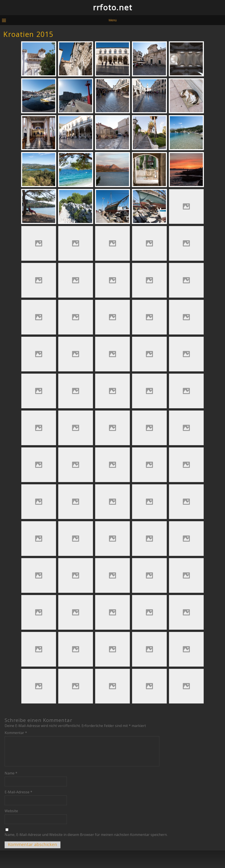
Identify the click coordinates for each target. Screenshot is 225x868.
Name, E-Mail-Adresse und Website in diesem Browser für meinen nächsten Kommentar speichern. (86, 835)
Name (11, 773)
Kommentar (16, 733)
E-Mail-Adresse (18, 792)
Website (11, 811)
